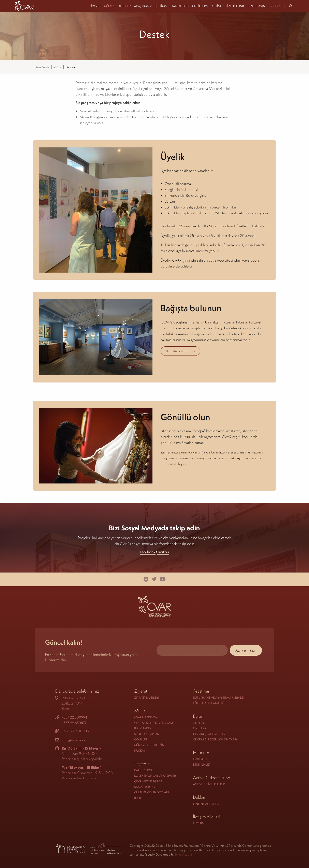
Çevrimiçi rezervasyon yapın (215, 739)
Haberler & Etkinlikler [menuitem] (188, 6)
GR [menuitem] (270, 6)
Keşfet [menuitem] (123, 6)
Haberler (200, 759)
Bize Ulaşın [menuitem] (256, 6)
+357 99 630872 (74, 723)
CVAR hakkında (146, 717)
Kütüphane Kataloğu (210, 703)
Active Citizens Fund (209, 784)
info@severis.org (75, 740)
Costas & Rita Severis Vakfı (154, 723)
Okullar (200, 728)
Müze (57, 67)
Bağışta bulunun (180, 351)
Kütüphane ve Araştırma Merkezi (219, 698)
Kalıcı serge (143, 770)
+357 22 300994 (75, 717)
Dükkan (140, 750)
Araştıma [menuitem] (141, 6)
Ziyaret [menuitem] (95, 6)
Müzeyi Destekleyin (149, 745)
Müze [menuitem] (108, 6)
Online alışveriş (206, 804)
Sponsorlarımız (147, 734)
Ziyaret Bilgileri (146, 698)
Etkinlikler (202, 764)
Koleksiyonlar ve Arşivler (155, 776)
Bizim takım (143, 728)
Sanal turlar (145, 787)
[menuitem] (291, 6)
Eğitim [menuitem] (160, 6)
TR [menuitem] (277, 6)
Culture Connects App (152, 792)
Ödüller (141, 739)
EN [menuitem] (283, 6)
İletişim (199, 823)
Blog (138, 798)
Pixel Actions (184, 854)
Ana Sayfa (42, 67)
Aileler (198, 723)
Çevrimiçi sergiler (148, 781)
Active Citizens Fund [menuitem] (228, 6)
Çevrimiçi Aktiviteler (209, 734)
